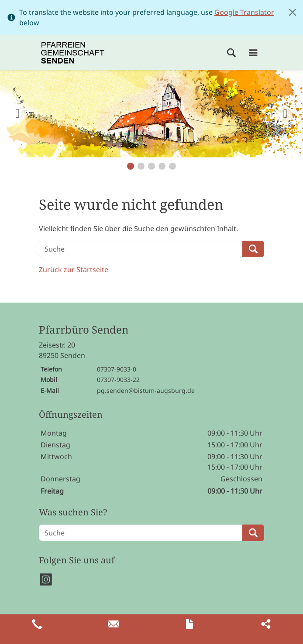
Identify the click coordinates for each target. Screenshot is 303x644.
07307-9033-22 (118, 380)
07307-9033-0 (117, 369)
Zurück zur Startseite (74, 269)
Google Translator (244, 12)
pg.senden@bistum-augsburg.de (146, 390)
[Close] (293, 12)
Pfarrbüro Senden (84, 330)
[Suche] (141, 249)
